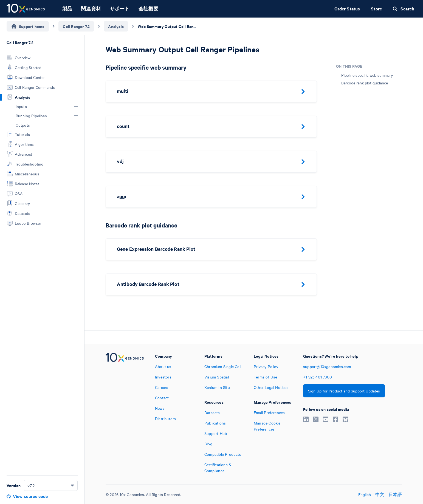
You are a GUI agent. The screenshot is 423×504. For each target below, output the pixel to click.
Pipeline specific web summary (367, 75)
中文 (380, 494)
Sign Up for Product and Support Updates (344, 391)
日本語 (395, 494)
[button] (76, 106)
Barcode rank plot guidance (365, 83)
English (365, 494)
